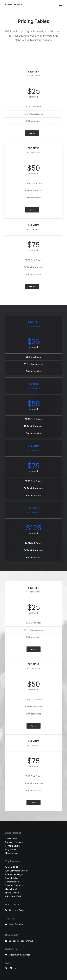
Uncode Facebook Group (21, 941)
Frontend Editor (12, 867)
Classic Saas (11, 838)
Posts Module (12, 878)
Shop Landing (12, 853)
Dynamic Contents (14, 885)
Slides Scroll (11, 889)
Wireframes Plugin (14, 874)
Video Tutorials (16, 924)
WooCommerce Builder (16, 871)
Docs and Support (18, 910)
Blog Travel (10, 849)
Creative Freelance (14, 842)
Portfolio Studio (12, 846)
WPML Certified (13, 896)
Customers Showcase (20, 955)
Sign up (32, 133)
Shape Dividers (12, 893)
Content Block (12, 882)
